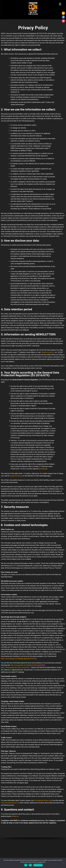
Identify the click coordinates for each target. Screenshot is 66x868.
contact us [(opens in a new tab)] (15, 816)
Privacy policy (38, 865)
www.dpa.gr (43, 469)
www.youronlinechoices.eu (10, 803)
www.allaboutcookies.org (42, 800)
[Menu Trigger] (60, 4)
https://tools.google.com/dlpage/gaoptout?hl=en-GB (19, 659)
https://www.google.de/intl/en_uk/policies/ (16, 667)
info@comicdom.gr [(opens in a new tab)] (16, 476)
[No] (64, 863)
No (30, 865)
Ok (26, 865)
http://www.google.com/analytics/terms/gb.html (27, 665)
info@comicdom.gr (48, 352)
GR (63, 13)
